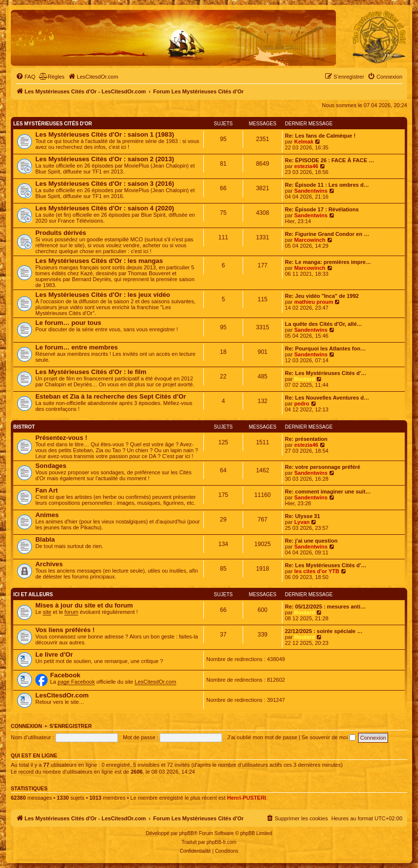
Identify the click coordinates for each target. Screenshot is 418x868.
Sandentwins (311, 191)
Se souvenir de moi (329, 737)
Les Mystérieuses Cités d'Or (53, 124)
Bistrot (24, 427)
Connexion (27, 726)
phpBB (187, 833)
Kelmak (304, 142)
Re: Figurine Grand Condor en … (327, 234)
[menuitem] (26, 77)
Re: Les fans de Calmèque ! (320, 136)
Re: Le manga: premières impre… (328, 262)
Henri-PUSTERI (246, 798)
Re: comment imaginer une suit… (328, 492)
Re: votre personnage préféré (322, 467)
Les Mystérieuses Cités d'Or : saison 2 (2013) (105, 159)
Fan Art (47, 490)
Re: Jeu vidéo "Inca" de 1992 (322, 296)
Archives (49, 564)
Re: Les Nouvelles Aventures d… (327, 398)
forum (71, 612)
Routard (305, 379)
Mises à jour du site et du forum (84, 605)
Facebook (65, 675)
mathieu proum (314, 302)
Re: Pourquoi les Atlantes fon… (325, 348)
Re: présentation (306, 439)
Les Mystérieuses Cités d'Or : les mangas (99, 261)
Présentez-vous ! (61, 438)
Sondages (51, 466)
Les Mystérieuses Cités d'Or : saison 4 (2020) (105, 208)
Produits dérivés (61, 233)
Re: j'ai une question (311, 541)
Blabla (45, 539)
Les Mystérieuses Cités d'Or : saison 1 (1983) (105, 134)
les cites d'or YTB (317, 571)
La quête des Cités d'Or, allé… (323, 324)
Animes (47, 515)
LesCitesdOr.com (155, 682)
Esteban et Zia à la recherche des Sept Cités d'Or (111, 396)
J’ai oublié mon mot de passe (262, 737)
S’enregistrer (71, 726)
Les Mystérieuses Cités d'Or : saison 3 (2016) (105, 184)
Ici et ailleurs (33, 594)
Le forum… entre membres (77, 347)
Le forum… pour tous (68, 323)
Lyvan (302, 522)
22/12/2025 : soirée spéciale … (324, 631)
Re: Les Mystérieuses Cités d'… (326, 373)
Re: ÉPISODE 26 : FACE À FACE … (330, 160)
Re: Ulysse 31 (303, 516)
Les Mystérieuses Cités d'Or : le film (91, 372)
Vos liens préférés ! (65, 630)
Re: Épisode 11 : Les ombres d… (327, 185)
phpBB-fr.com (222, 842)
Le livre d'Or (54, 654)
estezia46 (306, 166)
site (47, 612)
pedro (302, 404)
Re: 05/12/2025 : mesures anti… (325, 607)
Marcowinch (310, 240)
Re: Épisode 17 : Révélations (322, 209)
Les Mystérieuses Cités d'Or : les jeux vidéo (103, 295)
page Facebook (76, 682)
